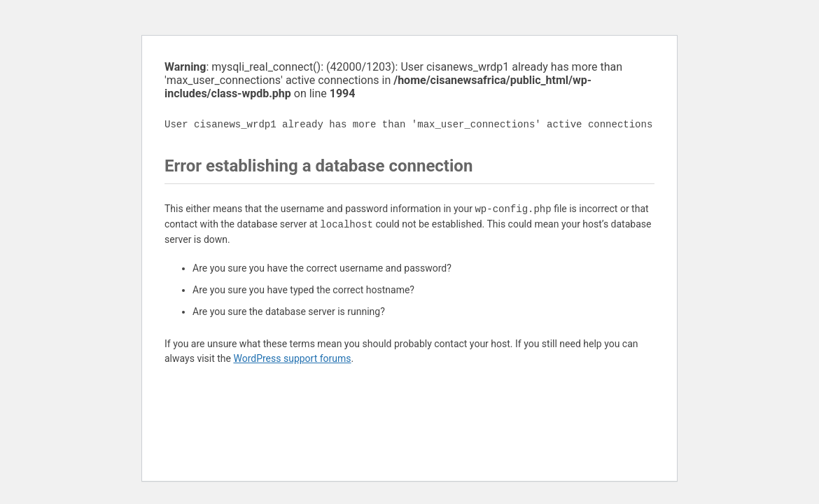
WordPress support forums (292, 358)
